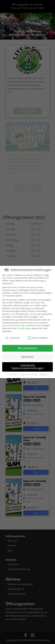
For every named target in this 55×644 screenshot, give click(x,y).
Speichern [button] (28, 357)
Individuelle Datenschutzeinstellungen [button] (28, 367)
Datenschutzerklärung (13, 325)
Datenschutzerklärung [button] (29, 375)
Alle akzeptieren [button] (27, 348)
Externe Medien (38, 338)
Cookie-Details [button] (13, 375)
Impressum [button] (44, 375)
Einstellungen (24, 328)
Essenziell (12, 338)
